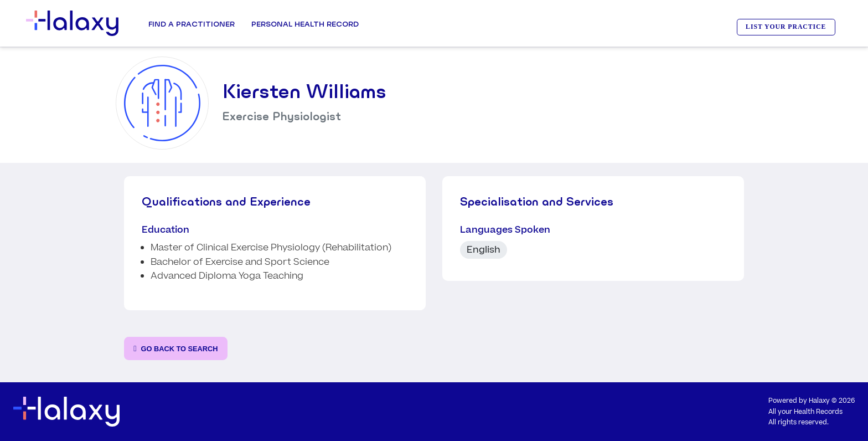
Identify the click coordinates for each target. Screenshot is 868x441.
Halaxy (819, 401)
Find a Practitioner (192, 24)
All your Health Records (805, 412)
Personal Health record (305, 24)
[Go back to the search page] (176, 349)
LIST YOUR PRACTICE (786, 27)
